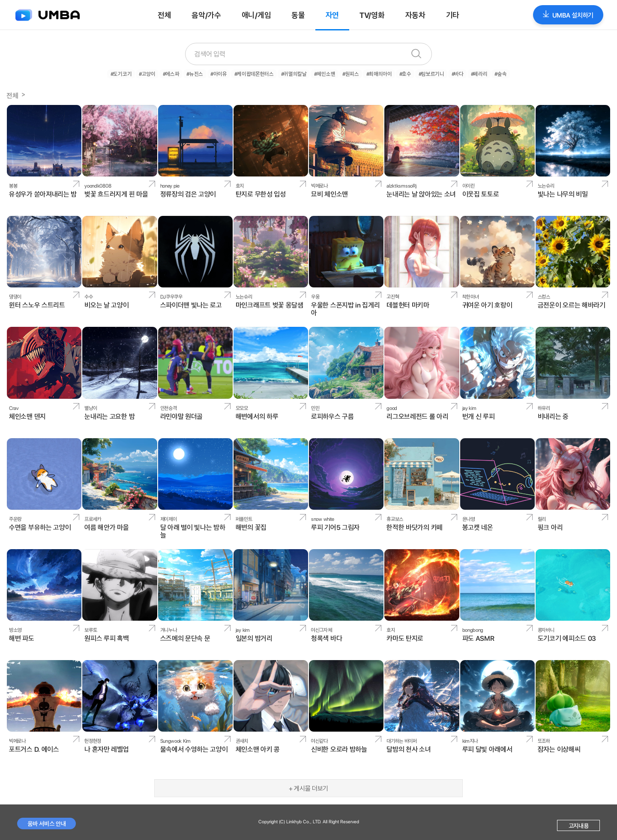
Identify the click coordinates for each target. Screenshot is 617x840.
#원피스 (349, 73)
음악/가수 (206, 15)
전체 (164, 15)
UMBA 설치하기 (568, 15)
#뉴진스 (201, 73)
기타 (453, 15)
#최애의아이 (376, 73)
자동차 (415, 15)
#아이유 (224, 73)
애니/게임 (256, 15)
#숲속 (489, 73)
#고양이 (157, 73)
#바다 (449, 73)
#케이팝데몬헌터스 (257, 73)
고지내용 (579, 825)
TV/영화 (372, 15)
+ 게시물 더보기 (308, 787)
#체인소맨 (325, 73)
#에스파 (179, 73)
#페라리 (469, 73)
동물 (298, 15)
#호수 (400, 73)
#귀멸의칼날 (295, 73)
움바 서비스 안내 (46, 822)
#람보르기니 (425, 73)
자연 (332, 15)
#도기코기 (133, 73)
